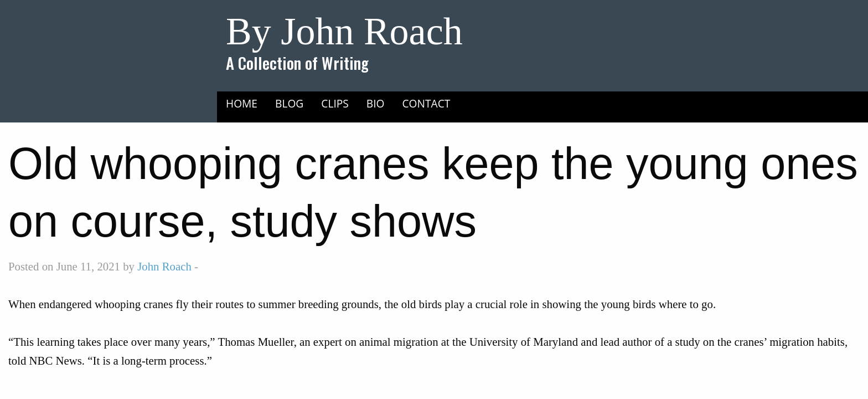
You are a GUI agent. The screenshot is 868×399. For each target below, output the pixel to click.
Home (242, 103)
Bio (376, 103)
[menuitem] (242, 103)
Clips (335, 103)
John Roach (164, 266)
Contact (427, 103)
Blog (289, 103)
